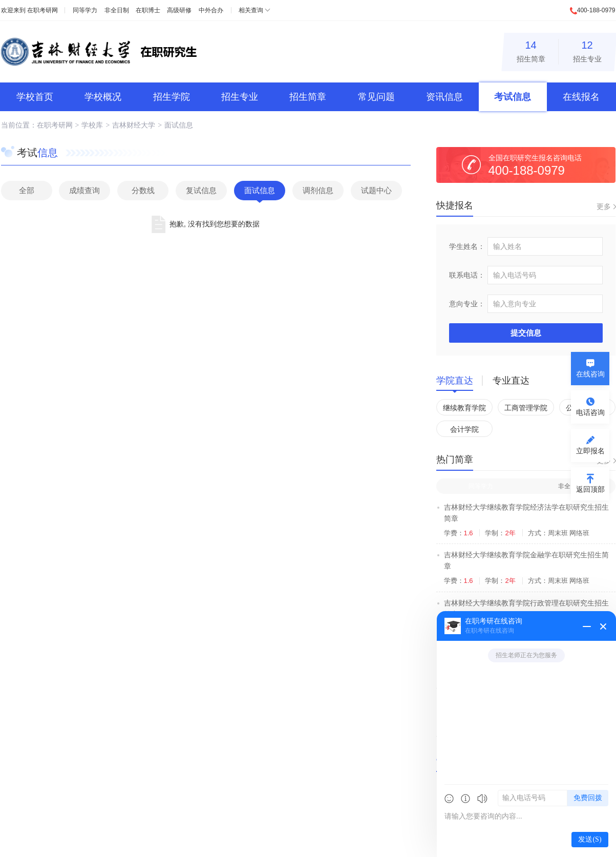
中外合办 (211, 10)
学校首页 (35, 97)
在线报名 (581, 97)
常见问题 (376, 97)
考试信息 (513, 97)
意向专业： (467, 304)
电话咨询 (590, 412)
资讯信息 (444, 97)
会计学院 (464, 429)
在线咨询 (590, 374)
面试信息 (179, 125)
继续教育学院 (464, 408)
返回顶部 (590, 489)
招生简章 (531, 50)
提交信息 (526, 333)
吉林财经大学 (134, 125)
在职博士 (148, 10)
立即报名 (590, 451)
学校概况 (103, 97)
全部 (27, 190)
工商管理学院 (526, 408)
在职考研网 (43, 10)
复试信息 (201, 190)
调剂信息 (318, 190)
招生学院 (172, 97)
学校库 (92, 125)
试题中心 (376, 190)
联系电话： (467, 275)
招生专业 (587, 50)
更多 (604, 206)
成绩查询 (84, 190)
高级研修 (179, 10)
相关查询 (251, 10)
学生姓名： (467, 246)
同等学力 (85, 10)
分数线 (143, 190)
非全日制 (117, 10)
